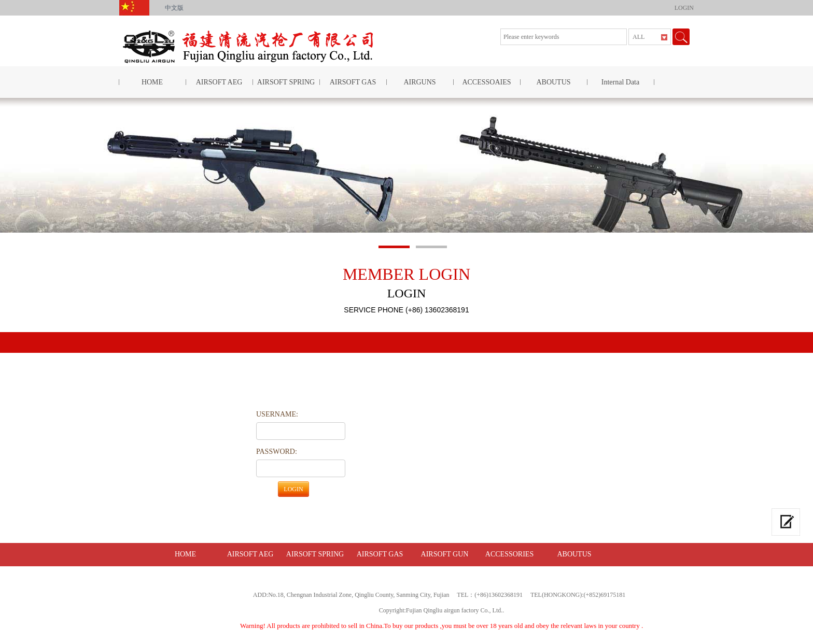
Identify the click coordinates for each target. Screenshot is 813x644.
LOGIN (684, 8)
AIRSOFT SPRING (286, 82)
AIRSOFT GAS (353, 82)
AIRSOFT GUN (445, 554)
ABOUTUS (553, 82)
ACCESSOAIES (486, 82)
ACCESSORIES (509, 554)
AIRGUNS (419, 82)
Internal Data (620, 82)
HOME (152, 82)
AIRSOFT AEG (219, 82)
